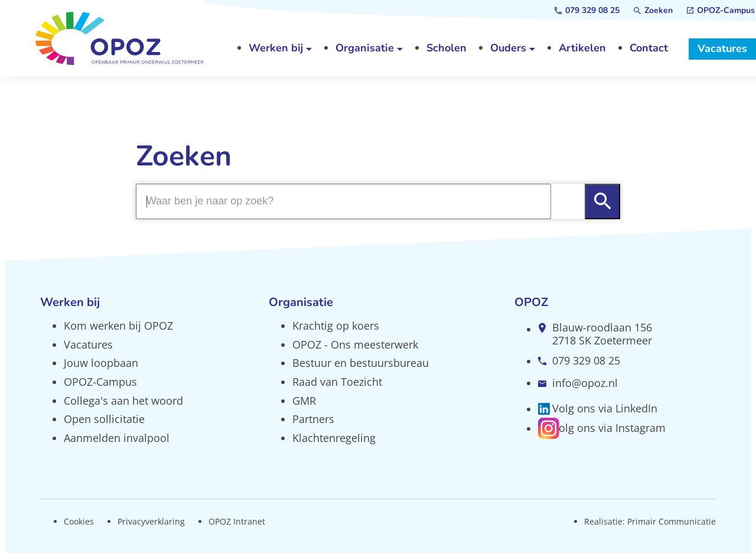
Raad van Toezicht (337, 382)
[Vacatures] (722, 49)
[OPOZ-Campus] (721, 11)
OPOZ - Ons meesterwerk (355, 344)
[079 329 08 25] (587, 11)
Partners (313, 419)
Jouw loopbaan (101, 363)
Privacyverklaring (151, 521)
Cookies (79, 521)
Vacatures (88, 344)
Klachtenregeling (334, 438)
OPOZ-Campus (100, 382)
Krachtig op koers (336, 326)
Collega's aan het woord (123, 401)
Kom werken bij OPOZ (118, 326)
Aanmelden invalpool (117, 438)
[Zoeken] (653, 11)
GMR (304, 401)
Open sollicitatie (104, 419)
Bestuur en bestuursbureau (361, 363)
